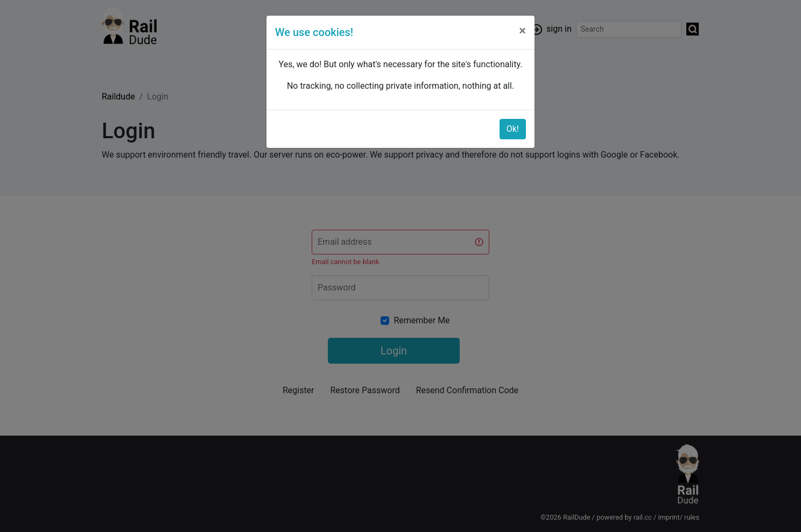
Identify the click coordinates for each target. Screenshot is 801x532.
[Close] (522, 31)
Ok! (513, 129)
